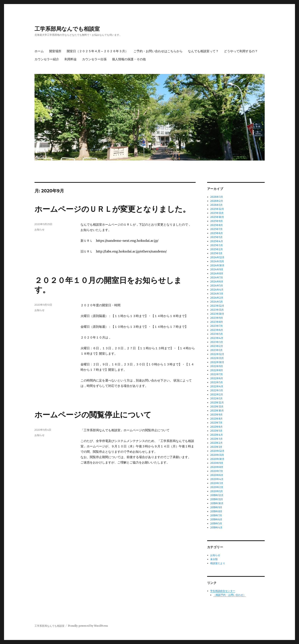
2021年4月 (217, 435)
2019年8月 (216, 511)
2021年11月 (217, 407)
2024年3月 (217, 294)
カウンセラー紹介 (47, 59)
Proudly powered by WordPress (88, 626)
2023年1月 (216, 350)
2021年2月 (216, 443)
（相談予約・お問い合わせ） (229, 595)
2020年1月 (217, 491)
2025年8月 (217, 225)
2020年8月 (217, 467)
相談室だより (218, 563)
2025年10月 (217, 217)
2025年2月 (217, 249)
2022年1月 (216, 399)
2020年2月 (217, 487)
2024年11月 (217, 261)
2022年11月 (217, 358)
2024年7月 (217, 278)
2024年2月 (217, 298)
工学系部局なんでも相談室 (67, 29)
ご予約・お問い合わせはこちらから (158, 51)
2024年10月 (217, 265)
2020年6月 (217, 475)
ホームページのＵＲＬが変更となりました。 (112, 209)
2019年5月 (216, 524)
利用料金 (71, 59)
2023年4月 (217, 338)
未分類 (214, 559)
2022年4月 (217, 386)
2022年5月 (217, 382)
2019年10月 (217, 503)
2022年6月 (217, 378)
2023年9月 (217, 318)
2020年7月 (217, 471)
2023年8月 (217, 322)
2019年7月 (216, 515)
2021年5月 (216, 431)
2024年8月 (217, 274)
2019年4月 (216, 528)
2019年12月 (217, 495)
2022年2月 (217, 394)
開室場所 (55, 51)
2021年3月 (216, 439)
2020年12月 (217, 451)
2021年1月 (216, 447)
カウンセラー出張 (94, 59)
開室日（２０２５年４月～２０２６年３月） (97, 51)
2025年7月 (216, 229)
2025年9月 (217, 221)
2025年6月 (217, 233)
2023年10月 (217, 314)
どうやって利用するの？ (241, 51)
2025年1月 (216, 253)
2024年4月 (217, 290)
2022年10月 (217, 362)
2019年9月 (216, 507)
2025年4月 (217, 241)
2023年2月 (217, 346)
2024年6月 (217, 282)
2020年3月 (217, 483)
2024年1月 (217, 302)
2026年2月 (217, 201)
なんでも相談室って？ (203, 51)
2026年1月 (216, 205)
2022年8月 (217, 370)
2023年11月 (217, 310)
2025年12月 (217, 209)
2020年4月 (217, 479)
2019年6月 (216, 519)
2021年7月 (216, 423)
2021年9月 (216, 415)
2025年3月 (217, 245)
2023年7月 (217, 326)
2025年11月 (217, 213)
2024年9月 (217, 269)
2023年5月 (217, 334)
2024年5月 (217, 286)
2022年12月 (217, 354)
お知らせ (40, 229)
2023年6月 (217, 330)
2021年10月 (217, 411)
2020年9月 (217, 463)
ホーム (39, 51)
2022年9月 (217, 366)
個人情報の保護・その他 (129, 59)
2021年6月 (216, 427)
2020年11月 (217, 455)
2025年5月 (216, 237)
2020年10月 (217, 459)
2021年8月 (216, 419)
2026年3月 (217, 197)
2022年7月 (217, 374)
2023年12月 (217, 306)
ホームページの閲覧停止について (93, 415)
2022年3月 (217, 390)
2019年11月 (217, 499)
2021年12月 (217, 403)
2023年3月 (217, 342)
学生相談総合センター (223, 591)
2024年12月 (217, 257)
